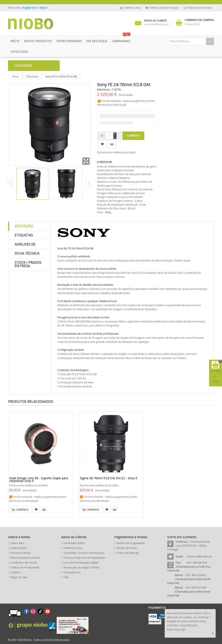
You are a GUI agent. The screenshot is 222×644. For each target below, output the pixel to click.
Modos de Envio (127, 548)
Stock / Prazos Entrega (28, 264)
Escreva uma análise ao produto (116, 152)
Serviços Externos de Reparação (84, 558)
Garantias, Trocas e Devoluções (84, 553)
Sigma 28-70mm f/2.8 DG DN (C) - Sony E (108, 478)
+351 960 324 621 (196, 575)
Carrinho (22, 510)
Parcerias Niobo (21, 553)
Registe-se (29, 8)
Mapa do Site (19, 577)
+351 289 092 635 (197, 562)
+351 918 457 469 (196, 587)
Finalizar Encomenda (199, 8)
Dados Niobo (19, 548)
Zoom (86, 161)
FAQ (66, 577)
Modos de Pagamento (131, 543)
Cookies (16, 572)
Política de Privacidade (25, 567)
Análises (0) (25, 244)
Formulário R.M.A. (74, 543)
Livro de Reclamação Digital (81, 562)
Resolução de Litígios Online (81, 567)
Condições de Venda (24, 562)
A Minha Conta (132, 8)
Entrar (44, 8)
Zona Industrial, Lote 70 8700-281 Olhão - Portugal (189, 545)
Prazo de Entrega (128, 553)
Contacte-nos (72, 572)
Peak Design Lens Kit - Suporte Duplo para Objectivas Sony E (39, 480)
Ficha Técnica (27, 253)
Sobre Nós (17, 543)
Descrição (24, 226)
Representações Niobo (25, 558)
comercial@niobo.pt (199, 556)
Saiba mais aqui (176, 629)
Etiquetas (24, 235)
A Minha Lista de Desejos (164, 8)
